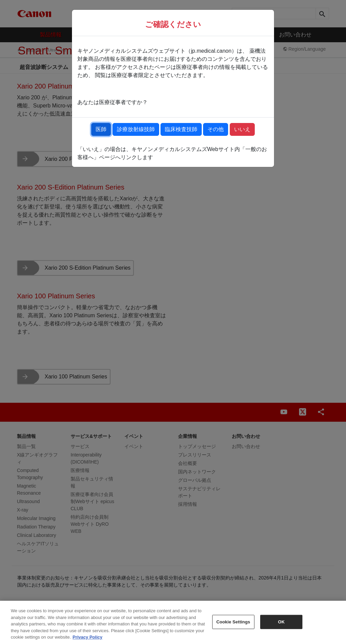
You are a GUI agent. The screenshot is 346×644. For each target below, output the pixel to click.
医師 (101, 129)
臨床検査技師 (181, 129)
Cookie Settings (233, 622)
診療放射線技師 (136, 129)
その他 (216, 129)
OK (281, 622)
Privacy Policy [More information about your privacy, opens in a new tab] (88, 637)
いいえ (242, 129)
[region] (173, 622)
